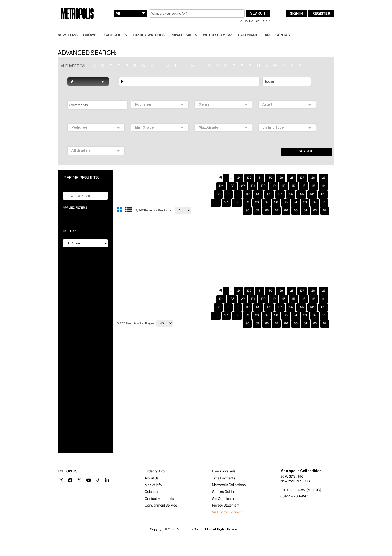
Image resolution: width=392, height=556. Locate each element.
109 (258, 194)
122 (242, 186)
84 (305, 211)
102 (216, 202)
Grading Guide (223, 492)
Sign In (296, 14)
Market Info (153, 485)
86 (286, 211)
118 (284, 186)
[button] (61, 480)
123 (232, 186)
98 (257, 202)
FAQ (266, 35)
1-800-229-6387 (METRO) (301, 490)
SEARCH (306, 151)
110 (248, 194)
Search (258, 14)
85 (296, 211)
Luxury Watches (149, 35)
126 (313, 178)
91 (324, 202)
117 (293, 186)
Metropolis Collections (229, 485)
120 (263, 186)
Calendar (247, 35)
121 (253, 186)
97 (266, 202)
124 (239, 178)
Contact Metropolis (159, 499)
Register (321, 14)
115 (314, 186)
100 (237, 202)
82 (325, 211)
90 (247, 211)
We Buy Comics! (218, 35)
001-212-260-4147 (294, 496)
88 (267, 211)
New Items (68, 35)
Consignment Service (161, 506)
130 (270, 178)
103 (323, 194)
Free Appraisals (224, 471)
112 (228, 194)
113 (218, 194)
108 (269, 194)
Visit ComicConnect (227, 512)
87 (276, 211)
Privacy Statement (226, 506)
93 (305, 202)
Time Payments (223, 478)
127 (302, 178)
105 (301, 194)
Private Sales (184, 35)
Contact (284, 35)
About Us (152, 478)
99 (247, 202)
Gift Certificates (224, 499)
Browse (91, 35)
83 (315, 211)
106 (291, 194)
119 (274, 186)
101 (226, 202)
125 (323, 178)
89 (257, 211)
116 (304, 186)
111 (238, 194)
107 (280, 194)
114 (324, 186)
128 (291, 178)
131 (259, 178)
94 (295, 202)
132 (249, 178)
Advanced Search (254, 21)
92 (315, 202)
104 (312, 194)
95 (286, 202)
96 (276, 202)
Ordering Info (155, 471)
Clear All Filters (77, 196)
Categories (116, 35)
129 (281, 178)
